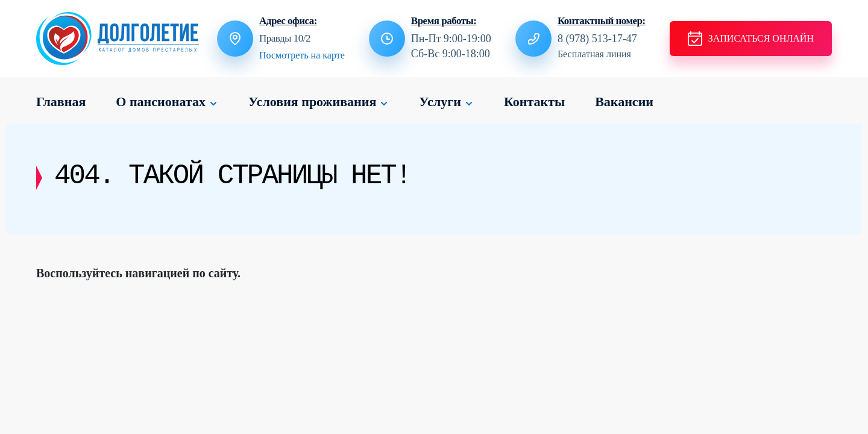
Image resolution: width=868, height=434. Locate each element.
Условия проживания (312, 102)
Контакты (534, 102)
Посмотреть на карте (302, 55)
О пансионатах (161, 102)
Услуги (440, 102)
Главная (61, 102)
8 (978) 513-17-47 (597, 39)
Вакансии (624, 102)
